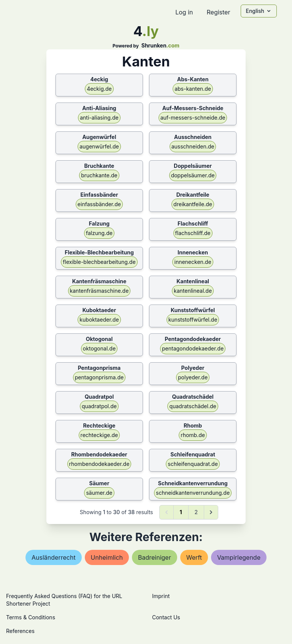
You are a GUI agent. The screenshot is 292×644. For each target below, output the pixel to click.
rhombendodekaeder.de (99, 464)
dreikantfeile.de (193, 204)
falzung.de (99, 233)
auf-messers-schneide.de (193, 118)
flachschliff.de (193, 233)
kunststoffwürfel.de (193, 320)
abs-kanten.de (193, 89)
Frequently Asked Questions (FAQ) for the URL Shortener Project (64, 600)
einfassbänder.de (99, 204)
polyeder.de (193, 377)
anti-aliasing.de (99, 118)
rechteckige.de (99, 435)
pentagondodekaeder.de (193, 348)
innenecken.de (193, 262)
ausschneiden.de (193, 146)
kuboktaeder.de (99, 320)
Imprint (161, 596)
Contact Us (166, 617)
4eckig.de (99, 89)
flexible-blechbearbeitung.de (99, 262)
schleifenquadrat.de (193, 464)
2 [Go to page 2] (196, 512)
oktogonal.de (99, 348)
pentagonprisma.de (99, 377)
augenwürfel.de (99, 146)
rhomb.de (193, 435)
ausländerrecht (54, 557)
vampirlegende (239, 557)
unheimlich (107, 557)
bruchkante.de (99, 175)
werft (194, 557)
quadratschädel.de (193, 406)
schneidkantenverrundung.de (193, 493)
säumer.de (99, 493)
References (20, 631)
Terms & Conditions (31, 617)
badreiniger (155, 557)
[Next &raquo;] (211, 512)
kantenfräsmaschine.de (99, 291)
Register (218, 12)
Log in (184, 12)
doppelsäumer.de (193, 175)
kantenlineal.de (193, 291)
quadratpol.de (99, 406)
